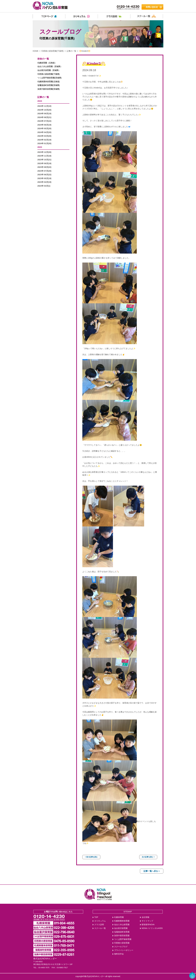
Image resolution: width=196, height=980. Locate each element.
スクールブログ (121, 947)
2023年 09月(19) (44, 163)
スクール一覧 (100, 928)
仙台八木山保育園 (122, 925)
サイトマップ (147, 921)
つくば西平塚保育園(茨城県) (49, 78)
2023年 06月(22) (44, 175)
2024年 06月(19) (44, 125)
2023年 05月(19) (44, 178)
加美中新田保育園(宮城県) (49, 89)
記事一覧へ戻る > (152, 871)
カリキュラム (100, 921)
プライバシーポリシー (124, 950)
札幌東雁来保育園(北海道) (49, 82)
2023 (40, 147)
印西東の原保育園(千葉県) (52, 51)
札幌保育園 (119, 917)
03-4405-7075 (44, 968)
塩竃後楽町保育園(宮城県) (49, 85)
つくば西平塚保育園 (123, 939)
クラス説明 (99, 925)
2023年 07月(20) (44, 171)
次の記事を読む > (148, 857)
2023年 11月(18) (44, 156)
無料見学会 (119, 954)
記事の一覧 (71, 51)
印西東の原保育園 (122, 943)
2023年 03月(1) (44, 186)
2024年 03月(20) (44, 136)
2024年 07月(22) (44, 121)
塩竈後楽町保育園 (122, 932)
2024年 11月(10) (44, 106)
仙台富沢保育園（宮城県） (49, 70)
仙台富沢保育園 (121, 928)
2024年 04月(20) (44, 132)
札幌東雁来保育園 (122, 921)
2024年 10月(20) (44, 110)
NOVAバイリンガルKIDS (152, 928)
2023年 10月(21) (44, 160)
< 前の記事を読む (91, 857)
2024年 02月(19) (44, 140)
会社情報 (146, 917)
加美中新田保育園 (122, 936)
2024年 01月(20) (44, 144)
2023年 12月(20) (44, 152)
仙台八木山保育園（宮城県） (50, 67)
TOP (96, 917)
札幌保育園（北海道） (47, 63)
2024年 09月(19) (44, 114)
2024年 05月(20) (44, 129)
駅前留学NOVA (148, 925)
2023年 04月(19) (44, 182)
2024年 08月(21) (44, 117)
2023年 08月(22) (44, 167)
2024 (40, 101)
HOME (36, 51)
